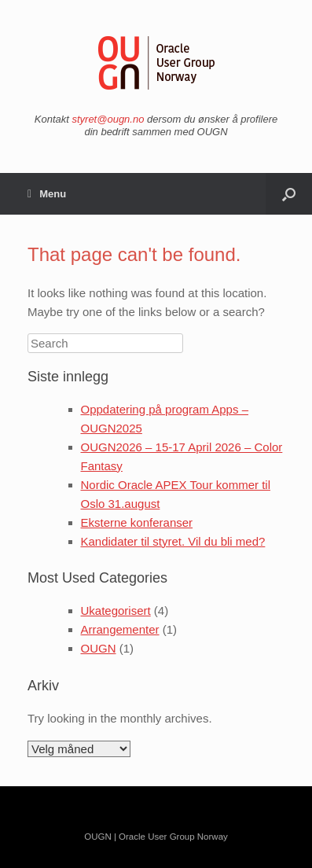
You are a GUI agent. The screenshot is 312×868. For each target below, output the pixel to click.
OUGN (99, 648)
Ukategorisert (116, 611)
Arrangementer (120, 629)
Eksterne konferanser (137, 522)
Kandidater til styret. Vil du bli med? (173, 541)
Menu (47, 194)
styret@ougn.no (108, 119)
